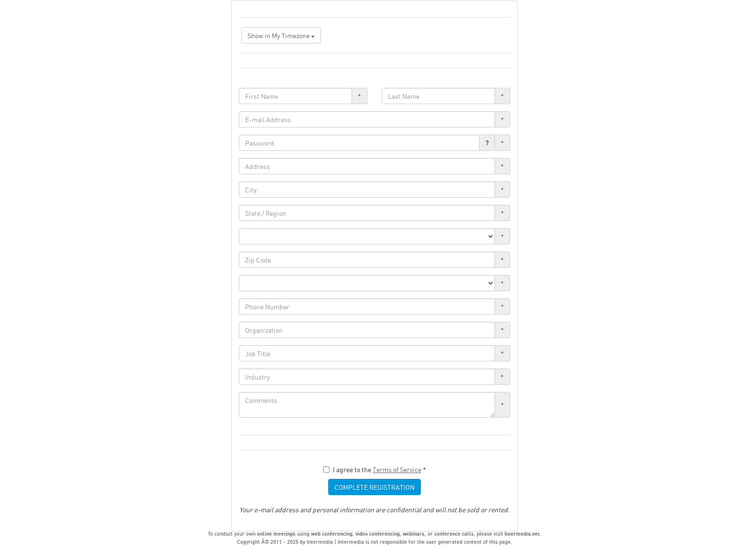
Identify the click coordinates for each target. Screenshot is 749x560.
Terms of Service (397, 469)
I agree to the (375, 469)
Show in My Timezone (281, 35)
